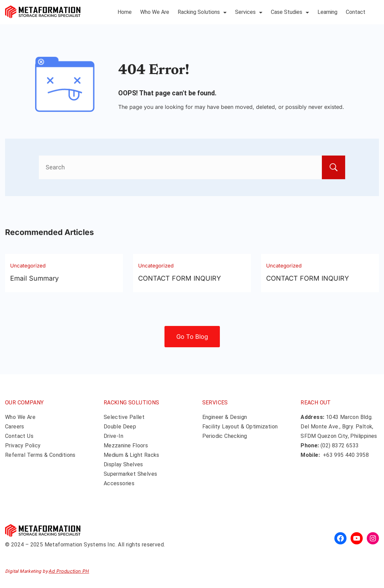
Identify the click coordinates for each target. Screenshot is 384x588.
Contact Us (19, 436)
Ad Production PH (69, 571)
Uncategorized (28, 266)
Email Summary (34, 278)
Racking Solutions (202, 12)
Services (249, 12)
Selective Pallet (124, 417)
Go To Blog (192, 337)
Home (125, 12)
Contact (356, 12)
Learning (327, 12)
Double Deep (120, 427)
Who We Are (155, 12)
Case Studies (290, 12)
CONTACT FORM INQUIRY (180, 278)
